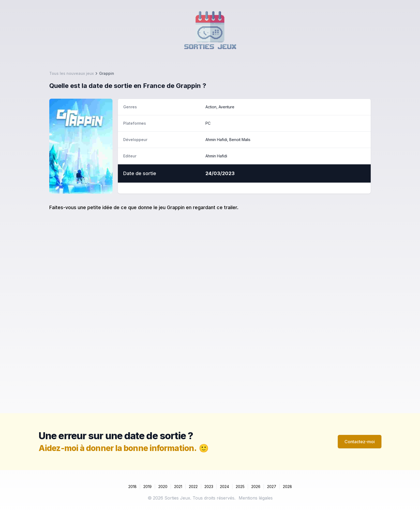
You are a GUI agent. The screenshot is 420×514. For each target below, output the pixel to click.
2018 (132, 487)
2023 (209, 487)
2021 (178, 487)
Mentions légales (256, 498)
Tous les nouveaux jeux (72, 73)
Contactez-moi (360, 442)
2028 (287, 487)
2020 (163, 487)
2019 (147, 487)
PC (208, 123)
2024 (224, 487)
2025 (240, 487)
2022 (193, 487)
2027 (272, 487)
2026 (256, 487)
